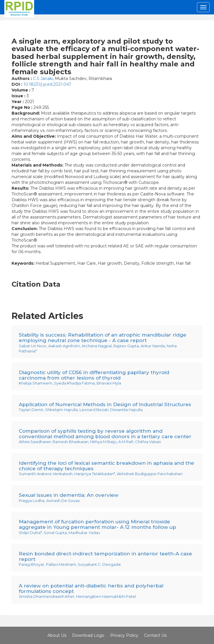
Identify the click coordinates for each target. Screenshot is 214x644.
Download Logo (88, 635)
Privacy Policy (124, 635)
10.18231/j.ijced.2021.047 (47, 84)
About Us (57, 635)
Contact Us (155, 635)
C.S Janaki (43, 79)
